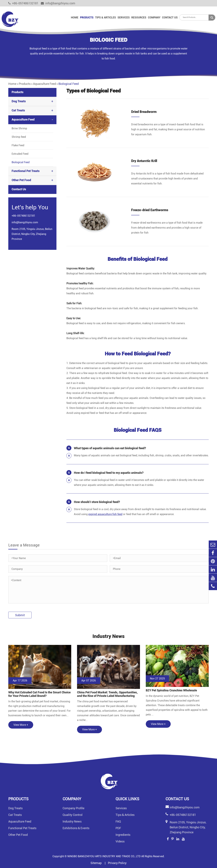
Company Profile (73, 808)
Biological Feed (69, 84)
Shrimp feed (19, 137)
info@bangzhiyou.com (58, 3)
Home (75, 18)
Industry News (72, 821)
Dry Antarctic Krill (144, 161)
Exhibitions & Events (76, 828)
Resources (139, 18)
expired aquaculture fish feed (105, 514)
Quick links (127, 799)
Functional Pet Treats (26, 171)
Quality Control (73, 815)
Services (124, 18)
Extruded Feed (20, 154)
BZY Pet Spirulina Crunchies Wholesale (171, 690)
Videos (120, 841)
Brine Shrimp (19, 128)
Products (87, 18)
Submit (20, 615)
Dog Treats (19, 101)
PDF (118, 828)
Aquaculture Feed (44, 84)
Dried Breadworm (144, 112)
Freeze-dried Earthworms (150, 210)
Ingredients (123, 835)
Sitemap (96, 863)
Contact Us (170, 18)
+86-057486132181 (23, 3)
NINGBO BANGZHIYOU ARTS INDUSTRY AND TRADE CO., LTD (104, 856)
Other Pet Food (21, 180)
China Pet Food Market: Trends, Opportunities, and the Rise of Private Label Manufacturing (107, 694)
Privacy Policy (117, 863)
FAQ (118, 821)
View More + (21, 725)
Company (154, 18)
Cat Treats (18, 110)
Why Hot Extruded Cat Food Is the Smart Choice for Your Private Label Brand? (39, 694)
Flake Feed (18, 145)
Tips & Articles (106, 18)
